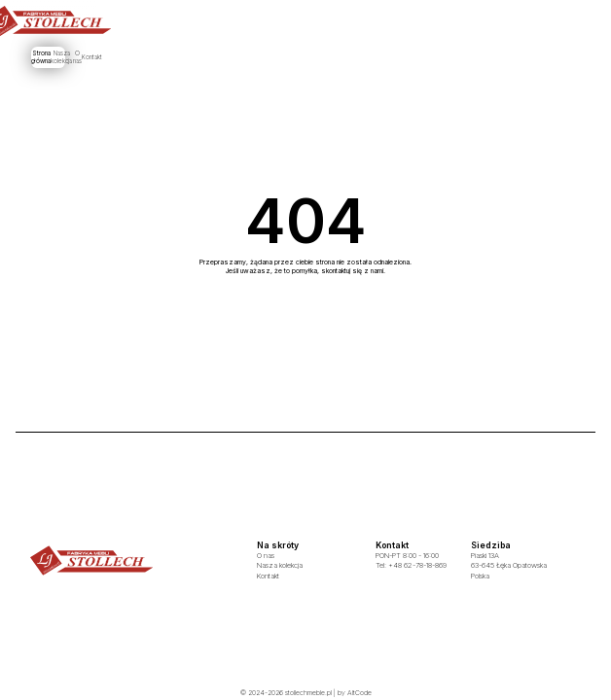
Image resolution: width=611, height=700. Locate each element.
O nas (347, 56)
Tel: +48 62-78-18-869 (411, 565)
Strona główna (231, 56)
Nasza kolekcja (295, 56)
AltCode (359, 693)
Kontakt (390, 56)
